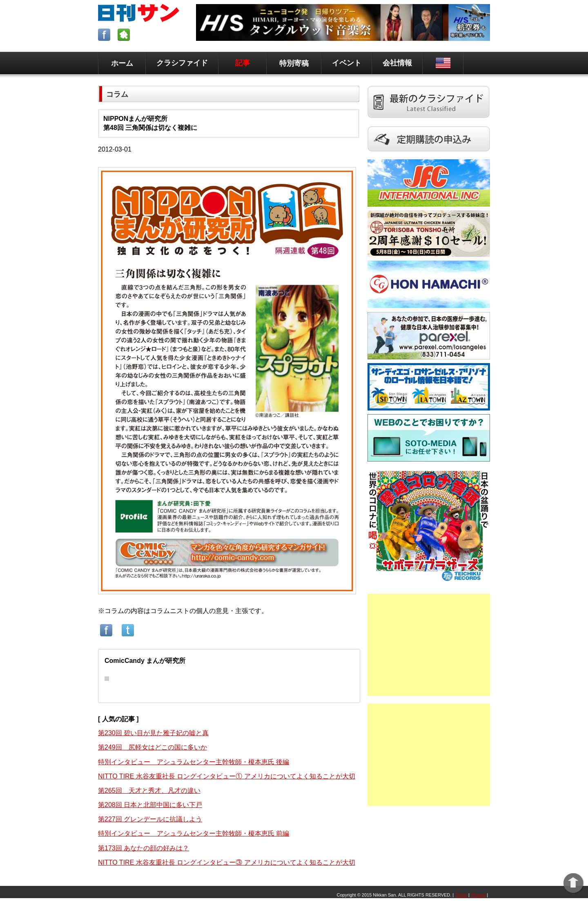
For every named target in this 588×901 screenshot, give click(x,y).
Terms (461, 895)
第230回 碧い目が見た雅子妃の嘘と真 (153, 733)
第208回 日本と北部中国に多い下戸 (150, 805)
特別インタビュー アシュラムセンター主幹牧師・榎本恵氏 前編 (194, 833)
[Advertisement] (429, 645)
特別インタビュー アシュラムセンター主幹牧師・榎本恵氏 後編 (194, 762)
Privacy (478, 895)
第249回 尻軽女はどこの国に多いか (153, 747)
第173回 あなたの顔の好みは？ (144, 848)
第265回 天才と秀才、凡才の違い (149, 791)
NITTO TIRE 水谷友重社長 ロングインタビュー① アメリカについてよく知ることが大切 (227, 776)
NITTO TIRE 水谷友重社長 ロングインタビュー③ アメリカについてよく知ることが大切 (227, 862)
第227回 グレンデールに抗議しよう (150, 819)
